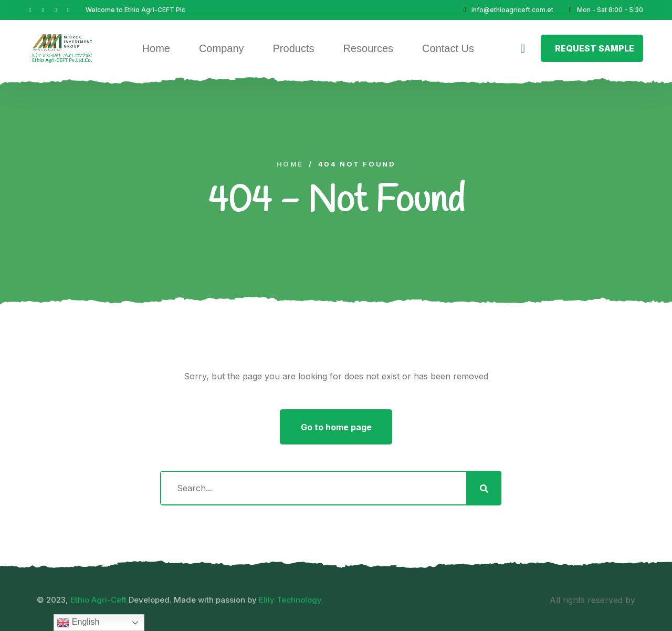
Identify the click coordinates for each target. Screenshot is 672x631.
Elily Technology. (291, 600)
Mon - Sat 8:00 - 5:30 (606, 10)
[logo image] (62, 48)
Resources (368, 48)
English (78, 623)
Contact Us (448, 48)
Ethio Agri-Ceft (98, 600)
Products (294, 48)
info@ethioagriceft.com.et (508, 10)
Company (222, 48)
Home (156, 48)
